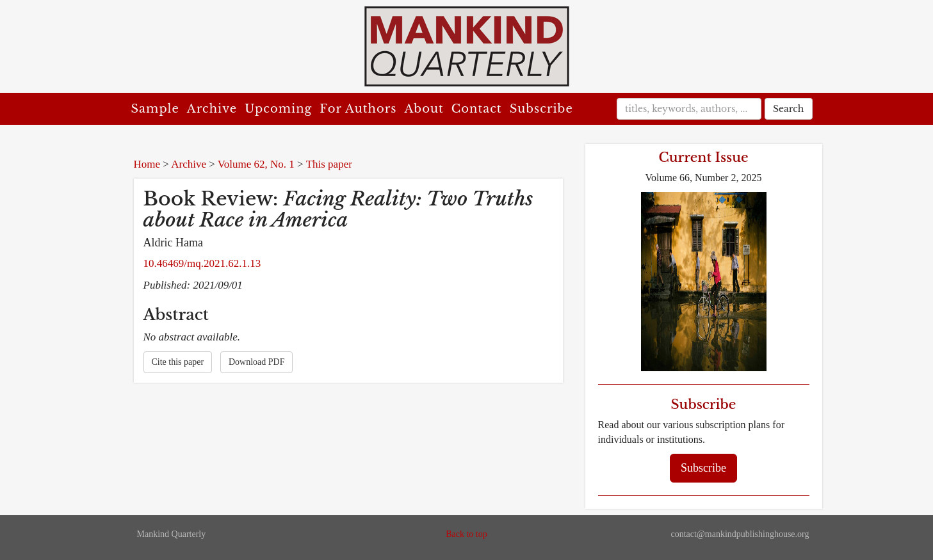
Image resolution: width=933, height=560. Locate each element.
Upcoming (278, 109)
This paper (329, 164)
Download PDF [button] (257, 362)
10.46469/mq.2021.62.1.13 (202, 263)
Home (147, 164)
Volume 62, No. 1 (256, 164)
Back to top (466, 534)
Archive (212, 109)
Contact (477, 109)
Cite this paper (178, 362)
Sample (155, 109)
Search (788, 109)
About (424, 109)
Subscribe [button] (703, 468)
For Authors (358, 109)
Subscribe (541, 109)
